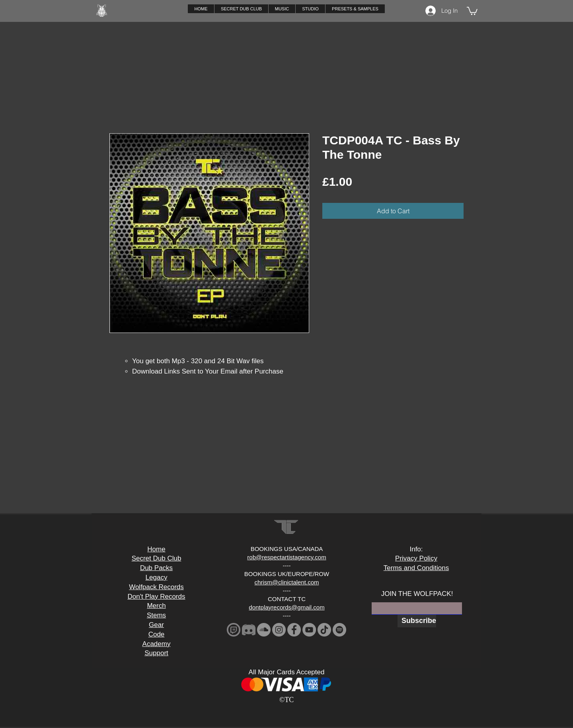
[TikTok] (324, 630)
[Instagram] (279, 630)
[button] (282, 9)
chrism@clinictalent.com (287, 582)
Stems (156, 615)
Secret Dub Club (157, 558)
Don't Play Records (157, 597)
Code (157, 634)
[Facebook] (294, 630)
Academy (157, 644)
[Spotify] (339, 630)
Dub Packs (156, 568)
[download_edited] (234, 630)
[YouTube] (309, 630)
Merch (156, 606)
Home (156, 549)
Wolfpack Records (156, 587)
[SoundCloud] (264, 630)
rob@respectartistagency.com (286, 557)
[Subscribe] (417, 621)
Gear (156, 625)
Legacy (157, 577)
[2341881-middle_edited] (249, 630)
